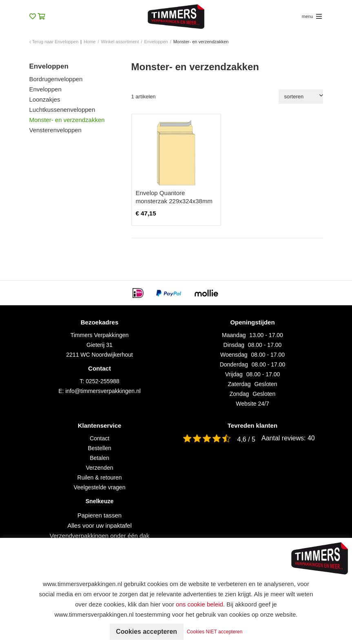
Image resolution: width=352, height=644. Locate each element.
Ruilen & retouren (100, 477)
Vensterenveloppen (55, 130)
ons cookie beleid (199, 604)
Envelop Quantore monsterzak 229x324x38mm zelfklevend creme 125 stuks (174, 201)
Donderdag (234, 364)
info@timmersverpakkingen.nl (103, 391)
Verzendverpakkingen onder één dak (100, 536)
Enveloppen (45, 89)
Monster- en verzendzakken (67, 120)
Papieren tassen (100, 515)
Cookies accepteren (146, 632)
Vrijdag (234, 374)
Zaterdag (239, 384)
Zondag (239, 394)
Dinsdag (234, 345)
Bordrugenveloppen (56, 79)
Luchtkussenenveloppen (62, 110)
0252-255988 (103, 381)
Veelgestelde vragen (100, 487)
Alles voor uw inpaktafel (100, 525)
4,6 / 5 (246, 439)
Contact (100, 438)
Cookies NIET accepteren (215, 632)
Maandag (234, 335)
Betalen (99, 458)
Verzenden (100, 468)
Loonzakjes (45, 99)
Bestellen (100, 448)
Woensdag (234, 355)
